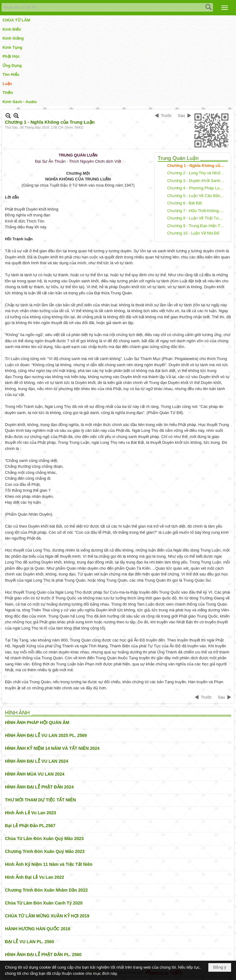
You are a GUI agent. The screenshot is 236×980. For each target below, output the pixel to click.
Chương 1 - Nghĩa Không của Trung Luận (197, 166)
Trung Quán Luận (178, 158)
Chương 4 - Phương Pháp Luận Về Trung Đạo (197, 188)
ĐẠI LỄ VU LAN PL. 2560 (29, 942)
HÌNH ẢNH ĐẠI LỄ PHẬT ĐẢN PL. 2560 (43, 955)
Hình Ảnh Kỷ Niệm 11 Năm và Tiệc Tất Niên (49, 864)
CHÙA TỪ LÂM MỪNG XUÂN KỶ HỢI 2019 (47, 916)
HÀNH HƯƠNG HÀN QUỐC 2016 (38, 929)
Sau (181, 116)
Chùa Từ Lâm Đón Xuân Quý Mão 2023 (44, 839)
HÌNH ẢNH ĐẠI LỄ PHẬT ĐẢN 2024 (39, 787)
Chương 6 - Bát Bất (185, 203)
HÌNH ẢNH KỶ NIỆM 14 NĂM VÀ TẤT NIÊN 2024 (52, 748)
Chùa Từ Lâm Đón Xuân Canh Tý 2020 (44, 903)
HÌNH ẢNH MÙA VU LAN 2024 (35, 774)
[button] (225, 8)
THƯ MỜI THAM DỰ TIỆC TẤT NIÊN (40, 800)
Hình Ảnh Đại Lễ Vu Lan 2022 (35, 877)
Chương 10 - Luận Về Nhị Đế (193, 233)
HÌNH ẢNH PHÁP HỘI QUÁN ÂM (37, 722)
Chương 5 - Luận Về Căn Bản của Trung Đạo (197, 196)
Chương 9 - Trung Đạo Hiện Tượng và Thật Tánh (197, 226)
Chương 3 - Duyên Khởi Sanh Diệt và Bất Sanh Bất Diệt (197, 181)
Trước (166, 116)
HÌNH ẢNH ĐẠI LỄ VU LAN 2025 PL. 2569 (46, 735)
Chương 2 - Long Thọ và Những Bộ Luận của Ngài (197, 173)
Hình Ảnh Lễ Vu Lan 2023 (31, 813)
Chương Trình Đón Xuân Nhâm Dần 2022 (46, 890)
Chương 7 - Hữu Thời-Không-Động (197, 211)
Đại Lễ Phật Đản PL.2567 (30, 826)
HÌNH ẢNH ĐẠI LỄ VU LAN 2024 (37, 761)
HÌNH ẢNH (17, 713)
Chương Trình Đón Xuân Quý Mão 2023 (45, 851)
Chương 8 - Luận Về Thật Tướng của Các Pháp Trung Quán (197, 218)
